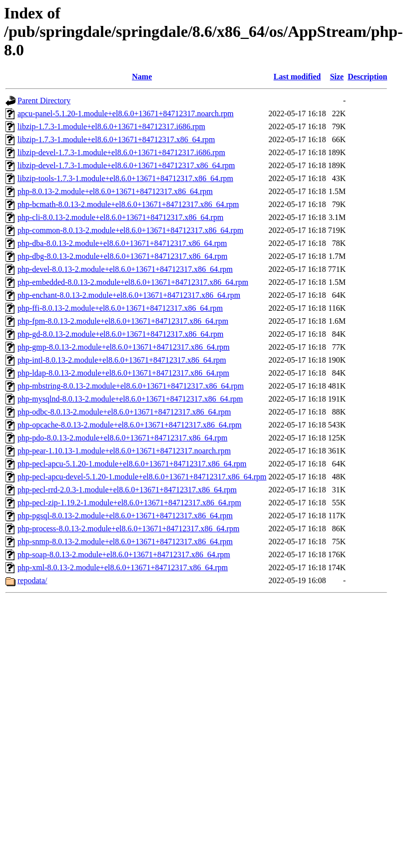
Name (142, 77)
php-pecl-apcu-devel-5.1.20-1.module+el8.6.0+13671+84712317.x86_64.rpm (142, 477)
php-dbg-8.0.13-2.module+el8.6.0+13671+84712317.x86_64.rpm (122, 256)
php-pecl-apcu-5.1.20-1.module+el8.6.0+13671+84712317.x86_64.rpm (132, 464)
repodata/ (32, 580)
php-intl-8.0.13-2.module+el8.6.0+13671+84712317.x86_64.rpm (122, 360)
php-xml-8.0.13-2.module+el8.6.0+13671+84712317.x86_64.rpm (123, 567)
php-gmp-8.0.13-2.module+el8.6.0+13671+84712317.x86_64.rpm (124, 347)
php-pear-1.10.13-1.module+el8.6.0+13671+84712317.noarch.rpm (124, 451)
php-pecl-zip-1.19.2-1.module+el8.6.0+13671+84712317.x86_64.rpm (129, 503)
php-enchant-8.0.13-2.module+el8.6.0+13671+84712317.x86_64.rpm (129, 295)
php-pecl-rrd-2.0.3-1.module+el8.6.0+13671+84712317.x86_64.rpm (127, 490)
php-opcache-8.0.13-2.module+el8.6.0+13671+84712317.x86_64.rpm (130, 425)
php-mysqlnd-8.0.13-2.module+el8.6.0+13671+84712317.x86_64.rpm (130, 399)
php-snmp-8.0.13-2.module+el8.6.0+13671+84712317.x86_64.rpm (125, 542)
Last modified (297, 77)
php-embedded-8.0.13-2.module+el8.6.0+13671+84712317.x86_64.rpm (133, 282)
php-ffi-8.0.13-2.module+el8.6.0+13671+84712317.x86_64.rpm (120, 308)
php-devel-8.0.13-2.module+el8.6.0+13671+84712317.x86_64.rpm (125, 269)
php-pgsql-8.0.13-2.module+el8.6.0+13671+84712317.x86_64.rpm (125, 516)
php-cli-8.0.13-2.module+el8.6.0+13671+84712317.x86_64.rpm (120, 217)
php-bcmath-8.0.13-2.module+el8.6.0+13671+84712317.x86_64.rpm (128, 204)
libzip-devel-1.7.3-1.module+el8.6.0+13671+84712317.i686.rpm (121, 152)
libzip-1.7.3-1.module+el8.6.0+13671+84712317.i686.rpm (111, 126)
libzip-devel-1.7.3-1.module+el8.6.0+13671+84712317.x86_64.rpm (126, 165)
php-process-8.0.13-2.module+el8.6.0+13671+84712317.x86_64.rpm (128, 529)
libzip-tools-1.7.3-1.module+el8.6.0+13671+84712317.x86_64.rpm (125, 178)
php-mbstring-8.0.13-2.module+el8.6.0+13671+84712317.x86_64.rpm (131, 386)
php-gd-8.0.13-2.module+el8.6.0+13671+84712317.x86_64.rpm (120, 334)
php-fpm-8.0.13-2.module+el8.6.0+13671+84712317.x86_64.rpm (123, 321)
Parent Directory (44, 101)
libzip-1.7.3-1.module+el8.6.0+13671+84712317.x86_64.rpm (116, 139)
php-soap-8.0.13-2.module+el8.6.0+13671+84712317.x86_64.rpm (124, 554)
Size (337, 77)
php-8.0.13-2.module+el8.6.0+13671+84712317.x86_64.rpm (115, 191)
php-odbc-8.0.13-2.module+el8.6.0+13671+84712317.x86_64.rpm (124, 412)
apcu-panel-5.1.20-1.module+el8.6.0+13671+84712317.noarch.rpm (126, 113)
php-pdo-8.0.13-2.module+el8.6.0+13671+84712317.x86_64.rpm (122, 438)
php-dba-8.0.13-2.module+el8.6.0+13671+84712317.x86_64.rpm (122, 243)
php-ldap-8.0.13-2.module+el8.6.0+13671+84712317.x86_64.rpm (123, 373)
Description (367, 77)
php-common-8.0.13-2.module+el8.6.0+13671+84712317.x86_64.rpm (130, 230)
